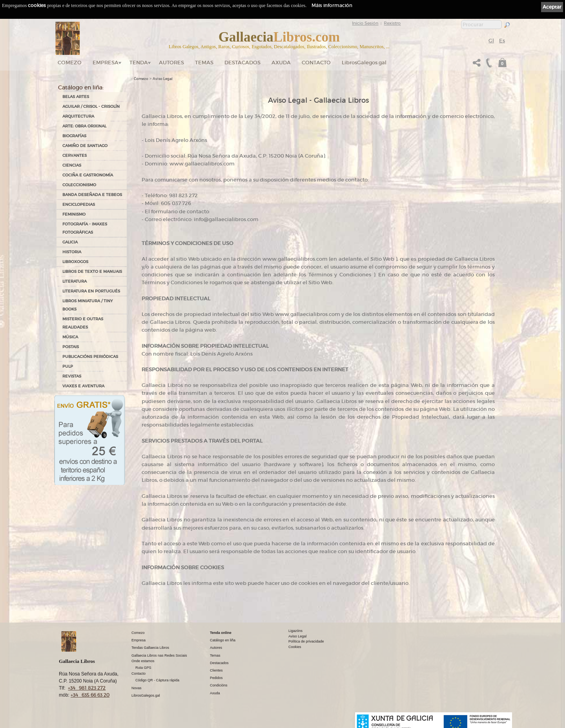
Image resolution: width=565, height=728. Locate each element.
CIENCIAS (72, 165)
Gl (491, 41)
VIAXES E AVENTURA (83, 386)
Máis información (332, 5)
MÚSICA (70, 337)
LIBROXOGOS (75, 262)
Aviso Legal (163, 79)
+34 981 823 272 (87, 688)
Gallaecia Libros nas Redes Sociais (159, 655)
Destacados (219, 663)
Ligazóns (295, 631)
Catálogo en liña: (81, 87)
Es (502, 41)
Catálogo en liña (223, 640)
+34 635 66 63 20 (90, 695)
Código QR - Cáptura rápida (157, 680)
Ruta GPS (143, 668)
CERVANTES (75, 155)
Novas (137, 688)
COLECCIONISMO (79, 185)
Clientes (216, 670)
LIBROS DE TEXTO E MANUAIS (92, 271)
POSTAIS (71, 347)
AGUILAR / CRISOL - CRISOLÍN (91, 106)
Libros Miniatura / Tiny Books (87, 305)
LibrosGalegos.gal (364, 63)
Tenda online (221, 633)
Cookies (295, 647)
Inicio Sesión (365, 23)
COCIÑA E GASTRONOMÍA (88, 175)
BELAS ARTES (76, 97)
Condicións (219, 685)
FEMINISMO (74, 214)
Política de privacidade (306, 641)
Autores (171, 63)
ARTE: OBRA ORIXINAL (84, 126)
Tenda (139, 63)
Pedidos (216, 678)
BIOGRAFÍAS (74, 136)
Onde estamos (143, 661)
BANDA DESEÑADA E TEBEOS (92, 195)
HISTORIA (72, 252)
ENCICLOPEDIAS (79, 204)
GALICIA (70, 242)
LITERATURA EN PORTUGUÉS (91, 291)
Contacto (316, 63)
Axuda (281, 63)
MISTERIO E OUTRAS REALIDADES (83, 323)
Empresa (106, 63)
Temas (204, 63)
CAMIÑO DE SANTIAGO (85, 146)
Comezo (70, 63)
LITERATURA (75, 281)
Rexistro (392, 23)
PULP (68, 366)
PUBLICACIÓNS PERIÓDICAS (90, 357)
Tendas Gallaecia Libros (150, 648)
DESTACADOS (242, 63)
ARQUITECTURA (78, 116)
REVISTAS (72, 376)
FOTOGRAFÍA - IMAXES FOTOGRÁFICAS (85, 228)
